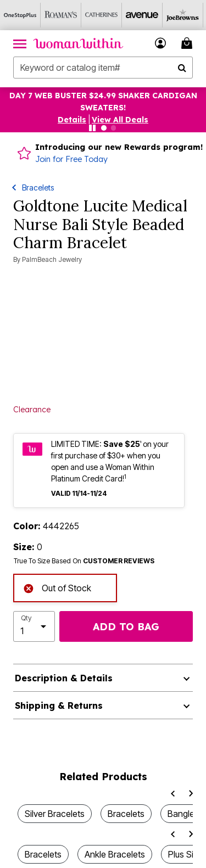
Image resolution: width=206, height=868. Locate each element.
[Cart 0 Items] (188, 43)
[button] (72, 120)
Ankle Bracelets (115, 854)
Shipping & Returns (59, 705)
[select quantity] (34, 626)
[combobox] (103, 68)
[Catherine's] (102, 15)
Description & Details (64, 678)
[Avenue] (142, 15)
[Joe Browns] (183, 15)
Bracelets (38, 187)
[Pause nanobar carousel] (92, 128)
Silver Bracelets (55, 814)
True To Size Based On (84, 561)
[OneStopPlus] (20, 15)
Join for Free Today (71, 159)
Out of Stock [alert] (57, 587)
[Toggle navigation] (20, 43)
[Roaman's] (61, 15)
